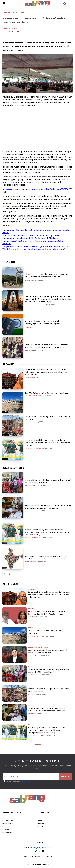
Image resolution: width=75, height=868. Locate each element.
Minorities (29, 280)
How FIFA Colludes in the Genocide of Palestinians (47, 393)
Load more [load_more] (37, 745)
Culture (6, 435)
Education (29, 351)
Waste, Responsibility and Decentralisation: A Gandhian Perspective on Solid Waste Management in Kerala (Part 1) (48, 443)
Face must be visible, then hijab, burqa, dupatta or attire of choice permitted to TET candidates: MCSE (48, 346)
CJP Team (28, 422)
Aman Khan (29, 511)
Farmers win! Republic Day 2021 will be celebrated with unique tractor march (36, 231)
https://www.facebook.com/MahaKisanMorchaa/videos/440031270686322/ (37, 191)
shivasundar (30, 485)
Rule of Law (29, 327)
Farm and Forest (10, 12)
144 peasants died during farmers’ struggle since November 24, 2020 (36, 246)
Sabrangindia (10, 28)
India (22, 12)
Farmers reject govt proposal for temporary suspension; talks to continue (34, 242)
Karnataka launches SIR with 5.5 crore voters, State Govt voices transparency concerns (48, 507)
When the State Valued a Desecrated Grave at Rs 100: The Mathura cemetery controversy (47, 275)
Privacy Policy (25, 781)
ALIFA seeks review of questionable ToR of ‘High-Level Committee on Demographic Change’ (47, 558)
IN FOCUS (8, 364)
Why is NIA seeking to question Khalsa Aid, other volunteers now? (34, 249)
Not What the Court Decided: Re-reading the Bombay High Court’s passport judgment (45, 322)
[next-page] (10, 574)
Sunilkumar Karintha (33, 448)
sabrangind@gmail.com (40, 847)
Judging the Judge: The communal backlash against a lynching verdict (48, 651)
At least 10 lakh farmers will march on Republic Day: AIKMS (31, 235)
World (5, 412)
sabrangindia (30, 377)
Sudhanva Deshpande (33, 396)
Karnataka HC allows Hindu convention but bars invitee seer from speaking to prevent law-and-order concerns (46, 372)
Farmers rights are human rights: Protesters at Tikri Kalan (31, 238)
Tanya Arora (33, 656)
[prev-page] (5, 574)
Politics (31, 609)
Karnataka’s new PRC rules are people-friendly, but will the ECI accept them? (48, 481)
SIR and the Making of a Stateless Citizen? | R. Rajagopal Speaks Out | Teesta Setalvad (48, 613)
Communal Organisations (35, 305)
